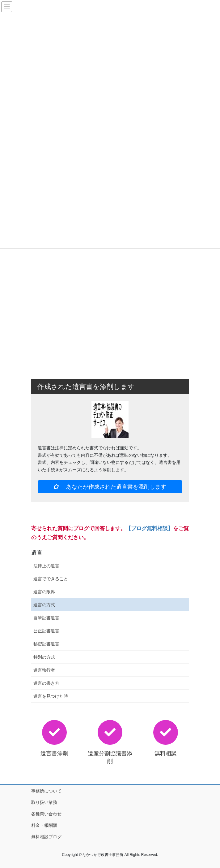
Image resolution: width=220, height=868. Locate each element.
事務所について (46, 791)
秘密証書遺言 (46, 644)
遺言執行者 (44, 670)
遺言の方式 (44, 605)
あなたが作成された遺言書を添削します (110, 487)
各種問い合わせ (46, 814)
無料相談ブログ (46, 837)
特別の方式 (44, 657)
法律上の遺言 (46, 566)
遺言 (37, 553)
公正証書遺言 (46, 631)
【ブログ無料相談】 (149, 528)
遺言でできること (51, 579)
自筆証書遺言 (46, 618)
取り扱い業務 (44, 802)
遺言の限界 (44, 592)
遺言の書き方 (46, 683)
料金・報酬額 (44, 825)
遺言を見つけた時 (51, 696)
